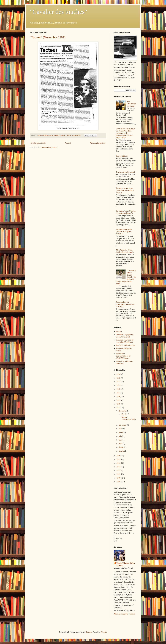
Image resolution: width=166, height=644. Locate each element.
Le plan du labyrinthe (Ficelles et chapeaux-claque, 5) (124, 232)
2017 (119, 408)
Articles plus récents (38, 143)
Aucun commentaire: (74, 135)
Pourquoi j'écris (122, 156)
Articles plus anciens (98, 143)
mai (120, 440)
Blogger (104, 632)
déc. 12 (124, 414)
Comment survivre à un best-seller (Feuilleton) (125, 341)
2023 (119, 385)
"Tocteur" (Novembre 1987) (48, 37)
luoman (89, 632)
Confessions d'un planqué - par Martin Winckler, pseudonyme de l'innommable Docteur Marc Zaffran (126, 133)
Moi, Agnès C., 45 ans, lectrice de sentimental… (125, 251)
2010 (119, 478)
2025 (119, 378)
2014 (119, 463)
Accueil (68, 143)
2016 (119, 456)
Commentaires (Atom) (49, 147)
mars (121, 444)
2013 (119, 467)
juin (120, 436)
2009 (119, 482)
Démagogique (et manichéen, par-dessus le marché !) (125, 304)
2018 (119, 404)
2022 (119, 389)
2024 (119, 382)
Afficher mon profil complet (124, 614)
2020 (119, 396)
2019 (119, 400)
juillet (121, 432)
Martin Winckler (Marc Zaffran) (126, 564)
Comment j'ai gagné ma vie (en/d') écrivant (125, 336)
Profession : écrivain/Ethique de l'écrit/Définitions (123, 356)
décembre (123, 411)
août (121, 429)
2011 (119, 474)
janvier (122, 451)
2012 (119, 470)
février (122, 447)
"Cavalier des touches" (59, 12)
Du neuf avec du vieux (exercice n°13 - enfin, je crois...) (125, 190)
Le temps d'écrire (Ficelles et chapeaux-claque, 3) (126, 212)
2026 (119, 374)
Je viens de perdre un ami (125, 172)
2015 (119, 459)
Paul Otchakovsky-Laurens (131, 104)
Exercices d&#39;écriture (125, 345)
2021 (119, 393)
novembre (123, 425)
